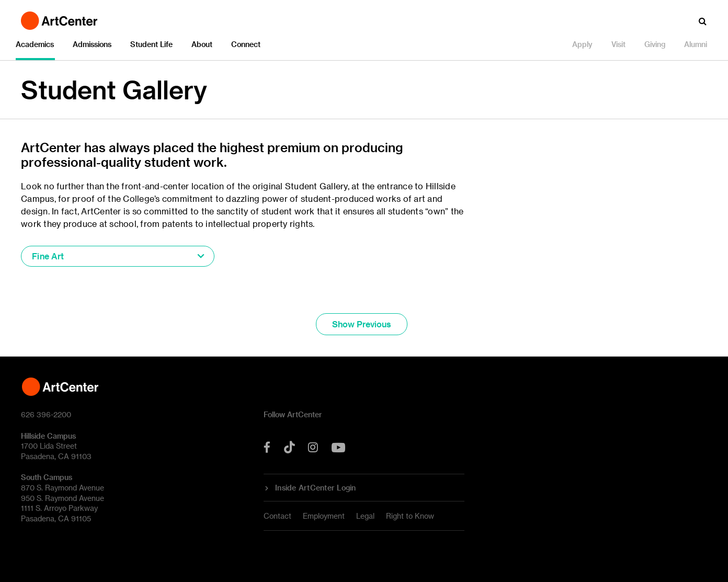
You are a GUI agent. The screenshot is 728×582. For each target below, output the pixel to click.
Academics (35, 44)
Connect (246, 44)
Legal (365, 516)
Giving (655, 44)
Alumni (696, 44)
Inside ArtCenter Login (316, 488)
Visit (618, 44)
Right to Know (410, 516)
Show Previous (362, 324)
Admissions (92, 44)
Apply (582, 44)
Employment (324, 516)
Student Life (151, 44)
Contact (277, 516)
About (202, 44)
